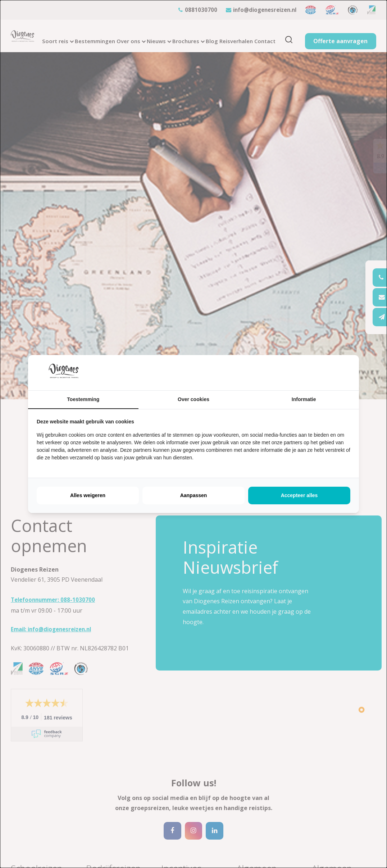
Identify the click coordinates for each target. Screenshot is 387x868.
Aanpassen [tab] (194, 495)
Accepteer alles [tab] (299, 495)
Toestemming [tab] (83, 399)
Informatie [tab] (304, 399)
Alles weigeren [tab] (88, 495)
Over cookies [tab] (193, 399)
